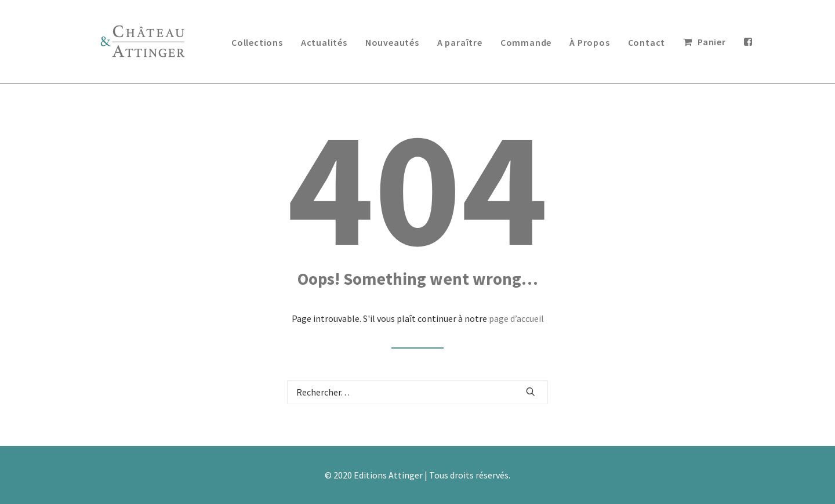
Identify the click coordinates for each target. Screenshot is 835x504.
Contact (647, 42)
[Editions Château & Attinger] (143, 41)
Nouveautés (392, 42)
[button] (531, 391)
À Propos (589, 42)
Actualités (324, 42)
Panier (712, 42)
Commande (526, 42)
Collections (257, 42)
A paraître (460, 42)
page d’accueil (516, 318)
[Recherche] (418, 392)
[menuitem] (257, 42)
